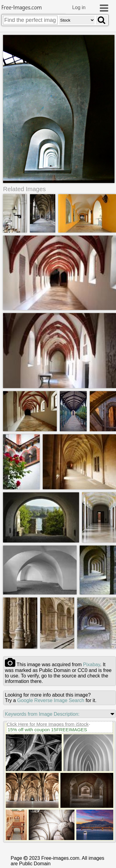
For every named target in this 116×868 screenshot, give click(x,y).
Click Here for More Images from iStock (48, 724)
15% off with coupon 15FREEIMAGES (47, 730)
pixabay (92, 665)
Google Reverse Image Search (51, 700)
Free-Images (22, 8)
